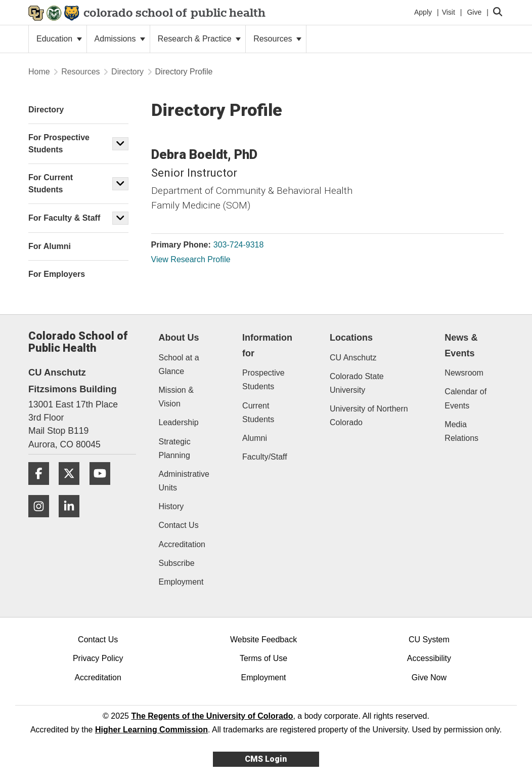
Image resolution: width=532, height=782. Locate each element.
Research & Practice (199, 39)
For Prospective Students (59, 143)
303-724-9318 (239, 245)
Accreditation (182, 544)
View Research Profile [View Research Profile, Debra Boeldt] (191, 259)
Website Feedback (263, 640)
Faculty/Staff (265, 457)
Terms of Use (263, 658)
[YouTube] (104, 489)
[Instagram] (42, 521)
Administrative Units (184, 481)
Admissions (120, 39)
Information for (267, 345)
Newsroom (464, 373)
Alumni (255, 438)
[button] (120, 144)
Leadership (179, 422)
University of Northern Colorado (369, 416)
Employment (181, 582)
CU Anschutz (353, 358)
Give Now (429, 677)
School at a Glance (179, 364)
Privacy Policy (98, 658)
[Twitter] (73, 489)
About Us (179, 338)
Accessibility (429, 658)
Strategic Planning (175, 448)
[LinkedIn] (73, 521)
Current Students (258, 413)
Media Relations (461, 431)
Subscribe (177, 563)
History (171, 506)
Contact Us (179, 525)
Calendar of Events (465, 398)
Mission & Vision (176, 397)
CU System (429, 640)
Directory (127, 72)
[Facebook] (42, 489)
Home (39, 72)
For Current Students (51, 183)
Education (59, 39)
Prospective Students (263, 380)
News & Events (461, 345)
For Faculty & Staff (64, 218)
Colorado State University (357, 383)
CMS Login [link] (266, 759)
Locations (351, 338)
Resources (277, 39)
